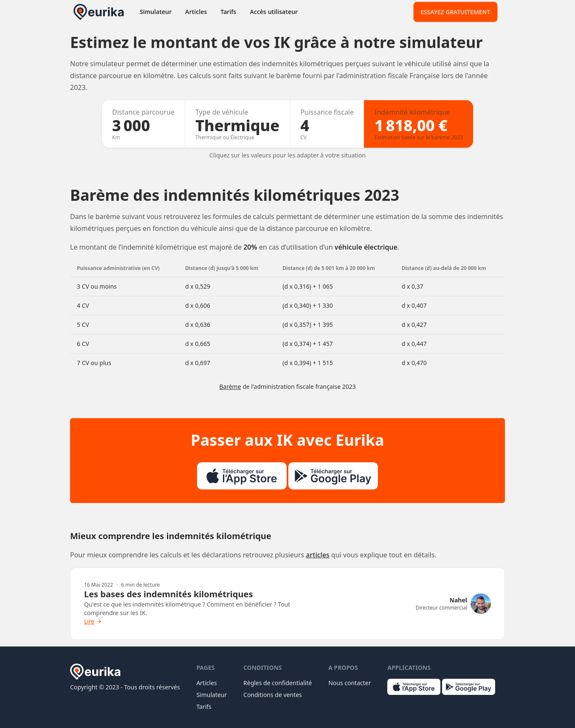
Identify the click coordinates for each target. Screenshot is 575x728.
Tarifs (228, 12)
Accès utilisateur (274, 12)
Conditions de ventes (273, 695)
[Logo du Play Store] (333, 476)
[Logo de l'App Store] (242, 476)
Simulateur (156, 12)
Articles (196, 12)
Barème (230, 386)
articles (318, 555)
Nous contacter (350, 683)
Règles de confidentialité (278, 683)
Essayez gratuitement (455, 12)
